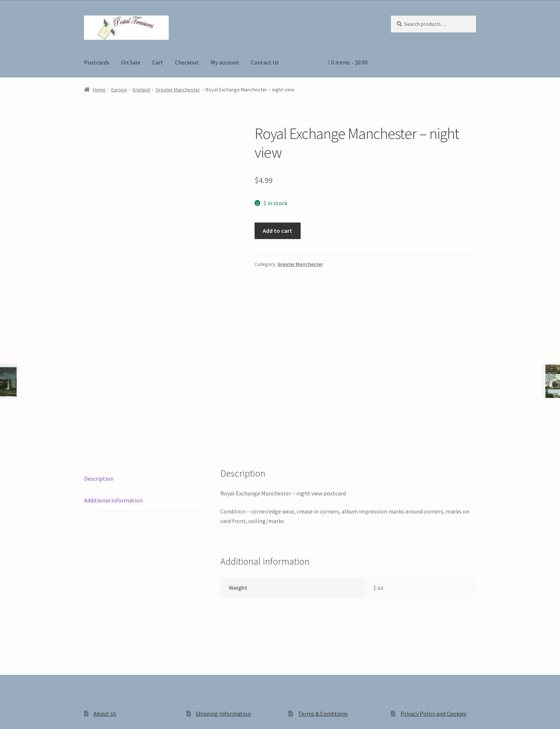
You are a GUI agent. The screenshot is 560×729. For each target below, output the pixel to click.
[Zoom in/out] (8, 715)
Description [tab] (99, 375)
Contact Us (265, 62)
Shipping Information (223, 610)
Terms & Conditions (323, 610)
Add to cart (277, 231)
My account (225, 62)
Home (99, 90)
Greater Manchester (178, 90)
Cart (158, 62)
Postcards (97, 62)
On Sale (131, 62)
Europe (119, 90)
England (141, 90)
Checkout (187, 62)
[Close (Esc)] (62, 715)
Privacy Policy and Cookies (433, 610)
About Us (105, 610)
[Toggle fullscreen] (26, 715)
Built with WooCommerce (188, 666)
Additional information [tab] (113, 397)
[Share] (44, 715)
